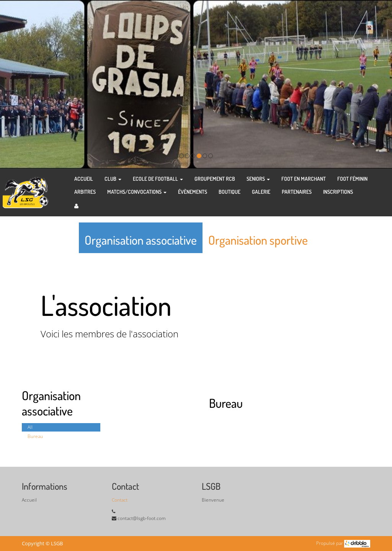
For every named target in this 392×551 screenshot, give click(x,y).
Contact (120, 500)
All (30, 427)
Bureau (35, 436)
